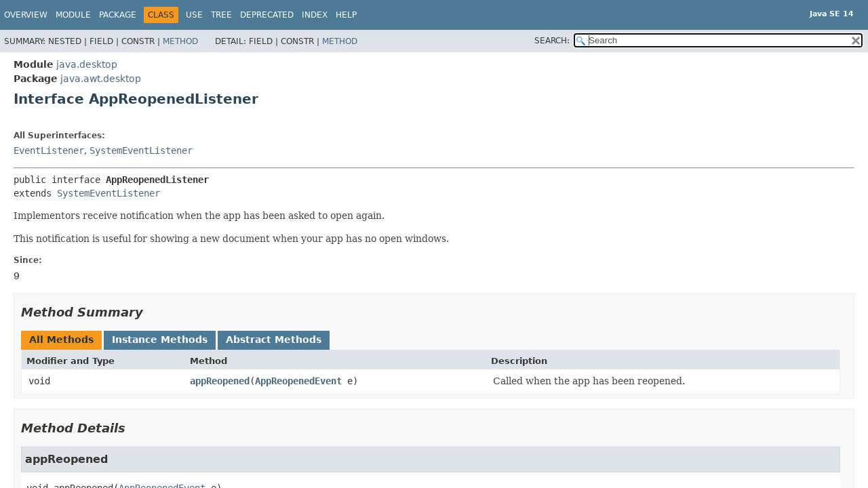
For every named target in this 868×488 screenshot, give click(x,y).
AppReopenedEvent (298, 381)
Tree (221, 15)
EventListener (49, 150)
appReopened (220, 381)
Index (315, 15)
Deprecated (267, 15)
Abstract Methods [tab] (274, 340)
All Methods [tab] (61, 340)
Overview (26, 15)
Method (180, 41)
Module (73, 15)
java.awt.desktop (101, 79)
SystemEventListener (141, 150)
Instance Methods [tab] (160, 340)
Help (346, 15)
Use (194, 15)
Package (118, 15)
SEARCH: (552, 41)
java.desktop (87, 64)
